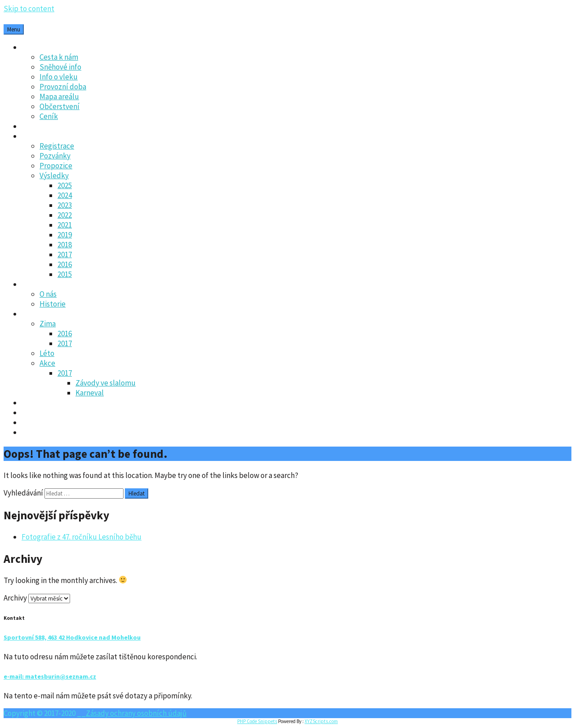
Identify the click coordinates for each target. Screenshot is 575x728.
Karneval (90, 393)
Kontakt (35, 412)
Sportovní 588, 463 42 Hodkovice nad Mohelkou (72, 637)
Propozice (56, 166)
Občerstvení (60, 106)
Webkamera (41, 432)
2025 (65, 185)
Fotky (31, 314)
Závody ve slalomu (106, 383)
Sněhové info (60, 67)
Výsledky (54, 175)
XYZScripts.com (321, 721)
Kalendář (36, 403)
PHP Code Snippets (257, 721)
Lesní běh (37, 136)
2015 (65, 274)
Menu (14, 29)
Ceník (49, 116)
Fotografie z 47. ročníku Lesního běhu (82, 537)
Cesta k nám (59, 57)
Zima (48, 324)
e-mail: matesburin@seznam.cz (50, 676)
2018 (65, 245)
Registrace (57, 146)
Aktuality (37, 126)
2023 (65, 205)
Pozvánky (55, 156)
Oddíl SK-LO (41, 284)
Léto (47, 353)
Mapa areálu (59, 96)
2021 (65, 225)
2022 (65, 215)
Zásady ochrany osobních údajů (72, 422)
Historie (53, 304)
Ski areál (35, 47)
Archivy (15, 598)
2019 (65, 235)
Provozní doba (63, 87)
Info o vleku (59, 77)
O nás (48, 294)
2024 (65, 195)
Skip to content (29, 9)
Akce (47, 363)
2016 (65, 264)
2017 (65, 254)
